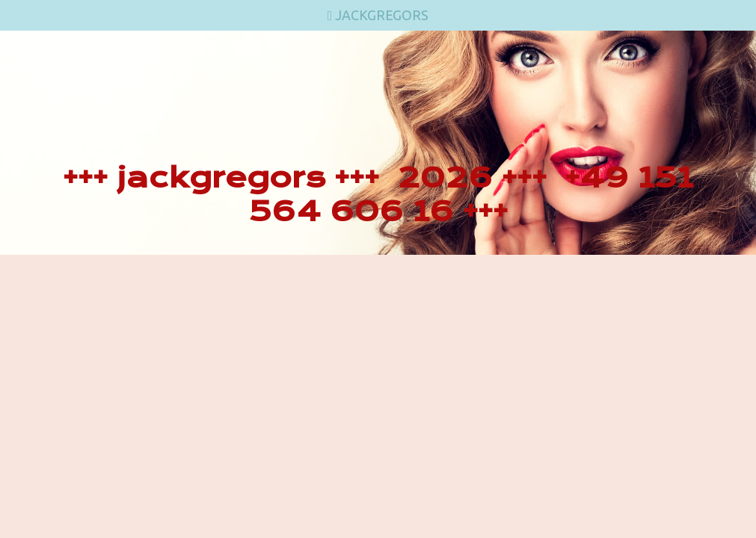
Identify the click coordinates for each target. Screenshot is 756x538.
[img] (378, 143)
